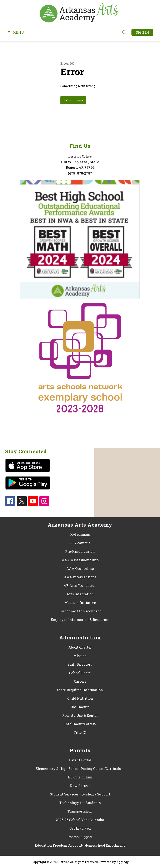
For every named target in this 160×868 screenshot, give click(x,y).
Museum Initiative (80, 603)
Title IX (80, 732)
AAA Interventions (80, 577)
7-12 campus (80, 543)
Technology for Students (80, 803)
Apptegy (122, 862)
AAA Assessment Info (80, 560)
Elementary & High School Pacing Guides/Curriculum (80, 769)
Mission (80, 656)
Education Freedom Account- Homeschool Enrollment (80, 845)
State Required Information (80, 690)
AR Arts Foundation (80, 585)
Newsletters (80, 786)
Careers (80, 681)
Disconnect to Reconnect (80, 611)
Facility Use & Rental (80, 715)
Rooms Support (80, 837)
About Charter (80, 647)
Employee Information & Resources (80, 620)
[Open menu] (15, 32)
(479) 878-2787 (80, 173)
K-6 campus (80, 534)
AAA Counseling (80, 568)
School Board (80, 673)
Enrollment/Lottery (80, 724)
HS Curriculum (80, 777)
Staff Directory (80, 664)
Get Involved (80, 828)
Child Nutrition (80, 698)
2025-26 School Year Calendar (80, 820)
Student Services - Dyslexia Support (80, 794)
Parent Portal (80, 760)
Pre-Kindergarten (80, 551)
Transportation (80, 811)
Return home (73, 100)
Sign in (142, 32)
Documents (80, 707)
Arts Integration (80, 594)
